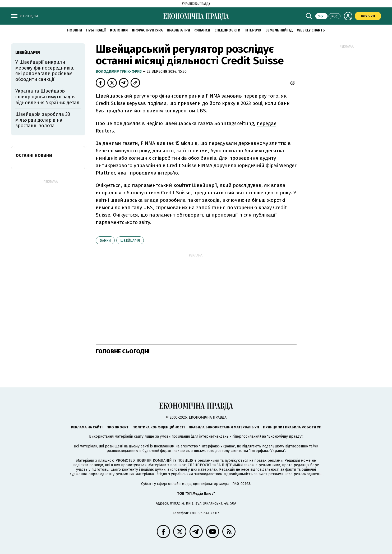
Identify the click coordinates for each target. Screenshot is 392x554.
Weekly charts (311, 30)
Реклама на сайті (87, 427)
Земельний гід (279, 30)
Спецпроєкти (227, 30)
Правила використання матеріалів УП (224, 427)
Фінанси (202, 30)
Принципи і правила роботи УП (292, 427)
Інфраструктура (147, 30)
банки (105, 241)
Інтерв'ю (253, 30)
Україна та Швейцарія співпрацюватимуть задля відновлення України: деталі (48, 97)
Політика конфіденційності (159, 427)
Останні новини (34, 155)
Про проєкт (117, 427)
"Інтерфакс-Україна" (217, 446)
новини (75, 30)
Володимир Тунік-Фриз (119, 72)
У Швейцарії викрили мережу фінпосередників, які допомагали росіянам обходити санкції (45, 71)
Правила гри (178, 30)
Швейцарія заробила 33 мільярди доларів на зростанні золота (43, 120)
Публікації (96, 30)
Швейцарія (130, 241)
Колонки (119, 30)
